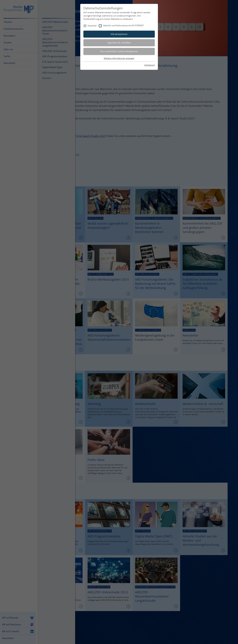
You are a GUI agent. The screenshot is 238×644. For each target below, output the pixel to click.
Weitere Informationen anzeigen (119, 58)
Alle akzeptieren (119, 34)
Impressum (150, 65)
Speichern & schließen (119, 43)
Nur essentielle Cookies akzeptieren (119, 51)
